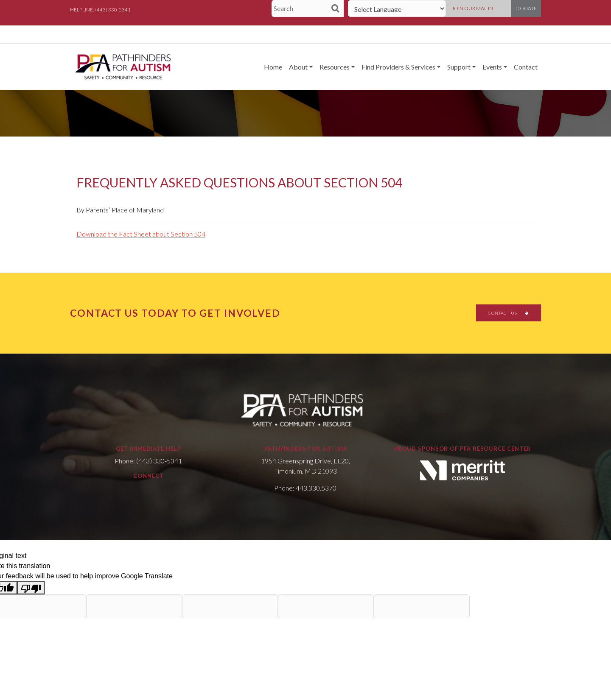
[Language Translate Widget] (397, 8)
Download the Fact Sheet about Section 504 (141, 234)
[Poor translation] (31, 588)
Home (273, 67)
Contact (526, 67)
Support (459, 67)
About (298, 67)
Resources (335, 67)
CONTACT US (509, 313)
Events (492, 67)
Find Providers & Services (398, 67)
